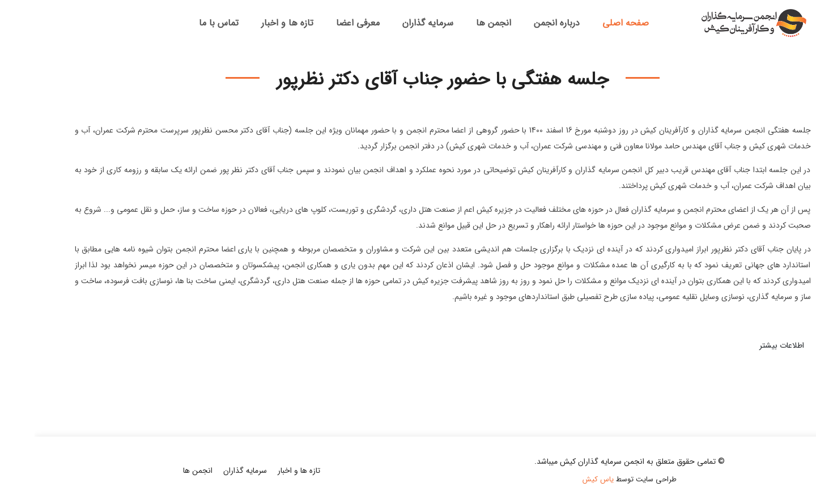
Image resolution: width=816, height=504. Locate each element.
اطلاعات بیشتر (747, 345)
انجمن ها (459, 23)
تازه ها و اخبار (253, 23)
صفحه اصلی (591, 23)
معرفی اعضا (323, 23)
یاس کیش (564, 479)
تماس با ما (184, 23)
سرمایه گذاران (393, 23)
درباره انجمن (522, 23)
